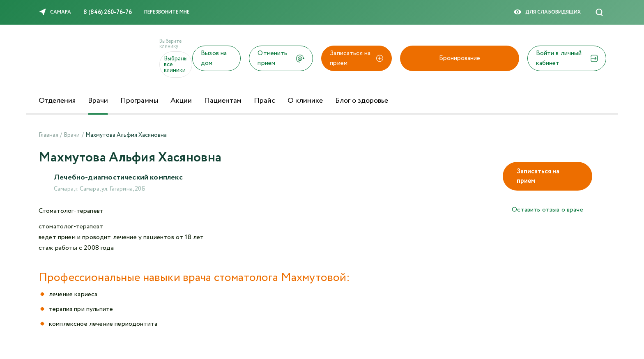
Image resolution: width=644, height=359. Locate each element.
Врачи (98, 101)
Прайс (264, 101)
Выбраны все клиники (176, 64)
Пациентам (223, 101)
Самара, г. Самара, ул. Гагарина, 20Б (100, 189)
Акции (181, 101)
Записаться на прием (538, 176)
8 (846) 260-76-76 (108, 12)
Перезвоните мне (167, 12)
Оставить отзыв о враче (547, 210)
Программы (139, 101)
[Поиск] (599, 12)
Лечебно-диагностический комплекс (118, 177)
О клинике (305, 101)
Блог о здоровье (362, 101)
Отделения (57, 101)
